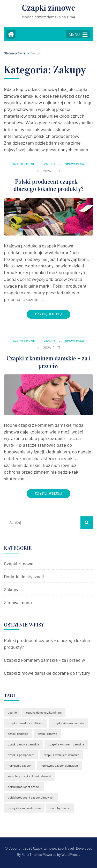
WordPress (70, 854)
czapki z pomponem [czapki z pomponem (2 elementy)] (21, 755)
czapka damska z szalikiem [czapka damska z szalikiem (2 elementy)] (26, 723)
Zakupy (50, 164)
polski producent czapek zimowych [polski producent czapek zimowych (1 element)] (31, 797)
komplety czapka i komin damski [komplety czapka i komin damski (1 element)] (29, 776)
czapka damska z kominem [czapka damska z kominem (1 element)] (44, 712)
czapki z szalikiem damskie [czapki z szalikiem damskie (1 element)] (61, 755)
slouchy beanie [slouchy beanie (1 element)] (60, 808)
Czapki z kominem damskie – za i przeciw (48, 362)
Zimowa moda (74, 164)
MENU (78, 35)
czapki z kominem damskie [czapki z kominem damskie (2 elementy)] (66, 744)
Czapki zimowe (48, 8)
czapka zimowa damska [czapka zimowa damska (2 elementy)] (68, 723)
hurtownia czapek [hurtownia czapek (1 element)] (20, 765)
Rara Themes (32, 854)
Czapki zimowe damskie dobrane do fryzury (47, 673)
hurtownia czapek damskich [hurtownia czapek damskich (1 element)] (59, 765)
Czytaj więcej (48, 314)
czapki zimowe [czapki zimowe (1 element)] (47, 734)
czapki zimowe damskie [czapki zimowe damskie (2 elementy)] (23, 744)
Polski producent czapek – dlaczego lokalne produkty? (49, 185)
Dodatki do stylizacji (24, 577)
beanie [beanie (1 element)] (12, 712)
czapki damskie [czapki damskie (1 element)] (18, 734)
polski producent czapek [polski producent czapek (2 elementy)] (24, 787)
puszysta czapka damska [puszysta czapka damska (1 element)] (24, 808)
